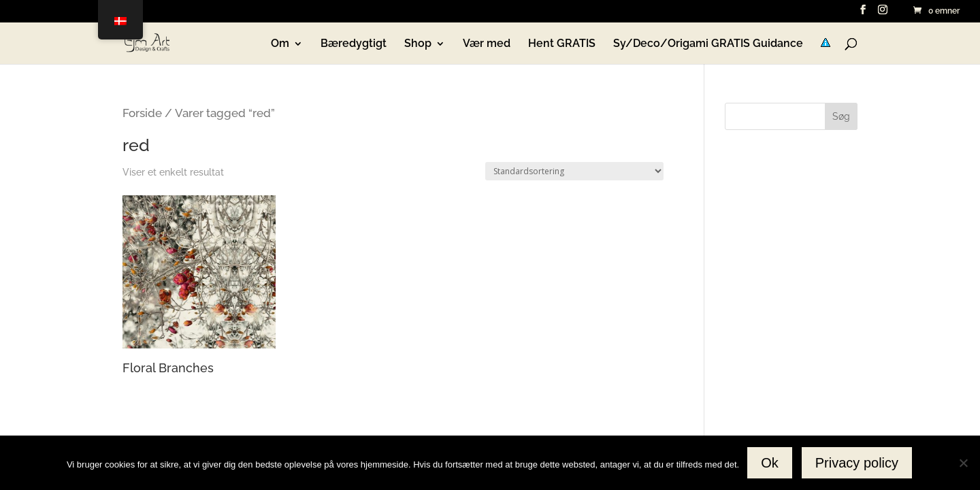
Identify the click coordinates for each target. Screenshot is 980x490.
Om (280, 44)
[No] (963, 463)
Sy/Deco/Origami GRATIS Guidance (708, 44)
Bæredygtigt (354, 44)
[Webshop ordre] (574, 171)
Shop (418, 44)
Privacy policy (857, 463)
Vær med (487, 44)
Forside (142, 113)
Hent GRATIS (562, 44)
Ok (770, 463)
